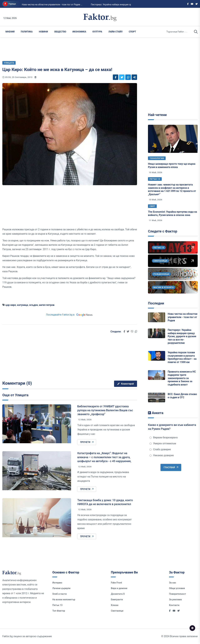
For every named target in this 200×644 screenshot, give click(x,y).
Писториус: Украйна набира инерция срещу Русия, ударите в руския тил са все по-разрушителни (182, 336)
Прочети (87, 442)
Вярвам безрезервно (164, 438)
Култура (97, 32)
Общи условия (177, 588)
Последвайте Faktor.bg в (70, 315)
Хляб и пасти (59, 594)
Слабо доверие (160, 449)
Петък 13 (155, 179)
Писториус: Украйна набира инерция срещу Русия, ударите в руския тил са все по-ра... (125, 5)
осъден (34, 305)
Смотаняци (117, 611)
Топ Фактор (59, 611)
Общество (60, 32)
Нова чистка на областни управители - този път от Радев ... (42, 5)
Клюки (115, 605)
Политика (27, 32)
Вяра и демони (119, 588)
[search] (196, 32)
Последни (156, 303)
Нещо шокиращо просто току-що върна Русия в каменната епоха (172, 165)
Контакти (174, 605)
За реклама (175, 600)
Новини (43, 32)
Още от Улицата (15, 395)
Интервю (57, 583)
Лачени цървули (61, 588)
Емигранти (117, 600)
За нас (173, 583)
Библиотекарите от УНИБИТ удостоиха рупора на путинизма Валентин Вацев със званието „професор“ (105, 410)
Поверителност (178, 594)
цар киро (11, 305)
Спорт (132, 32)
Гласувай (171, 467)
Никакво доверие (162, 455)
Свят (152, 206)
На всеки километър (64, 600)
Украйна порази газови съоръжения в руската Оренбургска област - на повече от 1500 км (182, 357)
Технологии (157, 158)
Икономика (79, 32)
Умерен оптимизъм (163, 443)
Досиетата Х (118, 594)
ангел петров (47, 305)
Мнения (10, 32)
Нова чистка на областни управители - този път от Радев (182, 317)
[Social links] (188, 4)
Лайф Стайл (115, 32)
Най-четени (157, 115)
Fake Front (116, 583)
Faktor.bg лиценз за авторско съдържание (27, 636)
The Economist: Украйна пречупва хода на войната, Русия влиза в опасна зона (172, 213)
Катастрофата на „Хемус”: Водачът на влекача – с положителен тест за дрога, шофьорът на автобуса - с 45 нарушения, (104, 457)
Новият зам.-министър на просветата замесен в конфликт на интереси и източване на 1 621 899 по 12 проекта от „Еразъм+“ (172, 189)
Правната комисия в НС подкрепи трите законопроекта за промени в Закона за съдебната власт (182, 378)
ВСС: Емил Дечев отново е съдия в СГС (182, 396)
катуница (22, 305)
